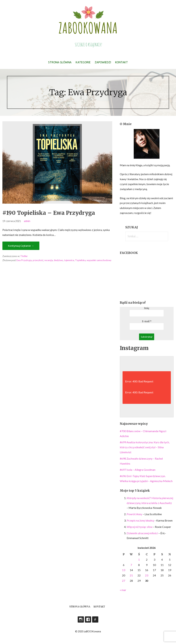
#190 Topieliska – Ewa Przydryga (49, 213)
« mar (123, 590)
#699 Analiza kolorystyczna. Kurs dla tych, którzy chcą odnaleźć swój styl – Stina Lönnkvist (145, 447)
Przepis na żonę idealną (140, 520)
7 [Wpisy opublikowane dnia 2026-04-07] (131, 565)
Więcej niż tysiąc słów (140, 527)
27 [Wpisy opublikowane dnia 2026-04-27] (124, 581)
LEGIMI (95, 619)
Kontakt (122, 62)
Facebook (88, 619)
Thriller (24, 256)
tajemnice (69, 260)
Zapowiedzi (103, 62)
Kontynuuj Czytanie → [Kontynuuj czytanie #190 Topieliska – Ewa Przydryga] (21, 246)
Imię (147, 308)
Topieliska (80, 260)
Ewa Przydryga (24, 260)
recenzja (49, 260)
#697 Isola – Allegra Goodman (138, 470)
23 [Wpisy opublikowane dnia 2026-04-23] (147, 575)
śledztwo (58, 260)
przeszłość (38, 260)
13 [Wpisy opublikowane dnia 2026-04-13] (124, 570)
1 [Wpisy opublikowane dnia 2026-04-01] (139, 560)
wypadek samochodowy (99, 260)
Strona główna (60, 62)
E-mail (147, 321)
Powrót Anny (134, 514)
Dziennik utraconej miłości (142, 533)
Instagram (81, 619)
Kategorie (83, 62)
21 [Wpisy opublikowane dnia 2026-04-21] (131, 575)
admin (27, 221)
